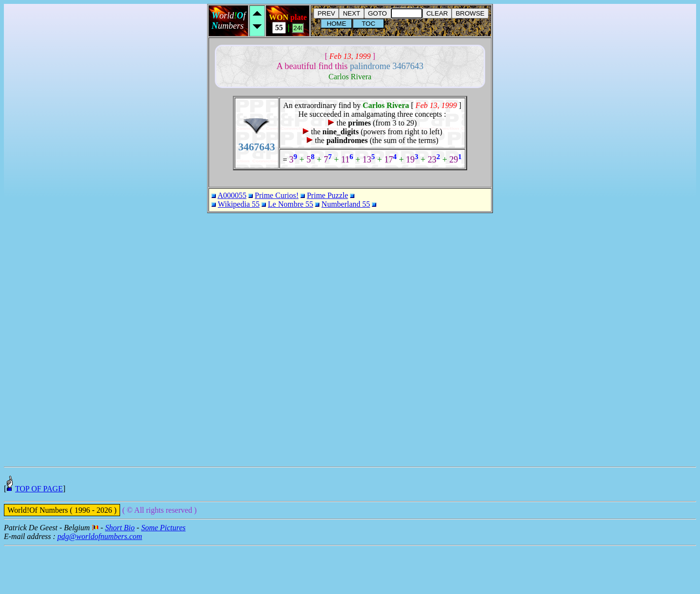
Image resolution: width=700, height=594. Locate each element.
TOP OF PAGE (39, 537)
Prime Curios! (277, 195)
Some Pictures (163, 576)
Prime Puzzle (327, 195)
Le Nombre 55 (290, 204)
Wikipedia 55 (239, 204)
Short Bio (120, 576)
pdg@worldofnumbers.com (100, 585)
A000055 (232, 195)
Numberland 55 (346, 204)
